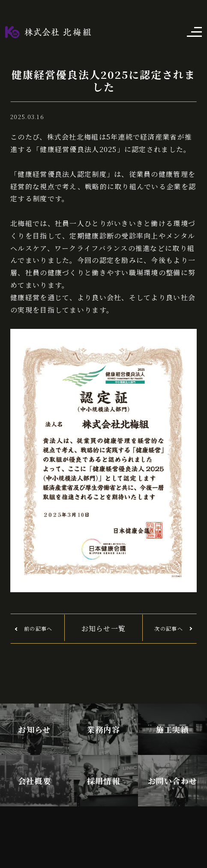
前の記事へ (38, 628)
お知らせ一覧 (104, 628)
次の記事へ (168, 628)
